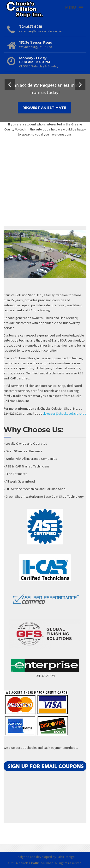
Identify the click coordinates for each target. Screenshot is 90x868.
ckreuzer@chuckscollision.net (64, 413)
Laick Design (66, 857)
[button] (10, 85)
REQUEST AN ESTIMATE (44, 108)
